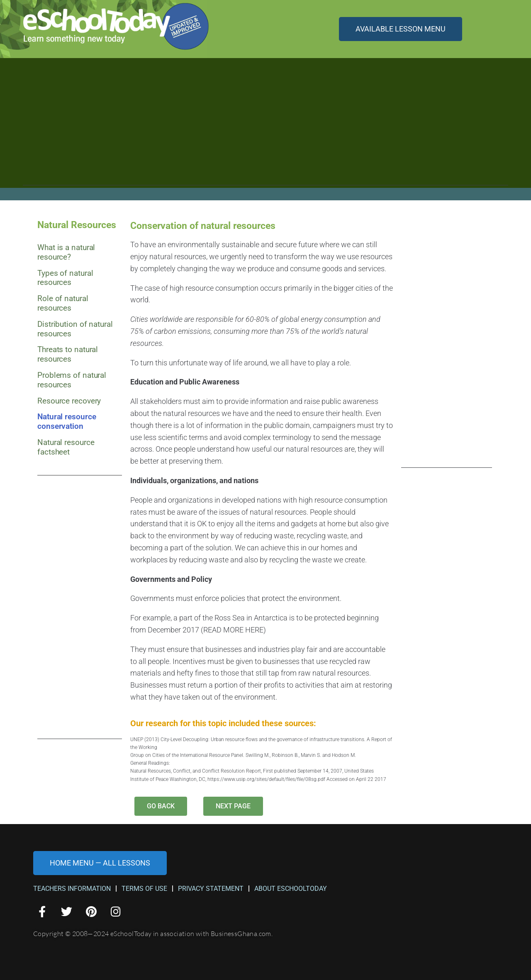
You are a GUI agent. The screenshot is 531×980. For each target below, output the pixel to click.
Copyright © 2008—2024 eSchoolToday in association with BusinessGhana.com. (153, 934)
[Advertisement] (265, 127)
